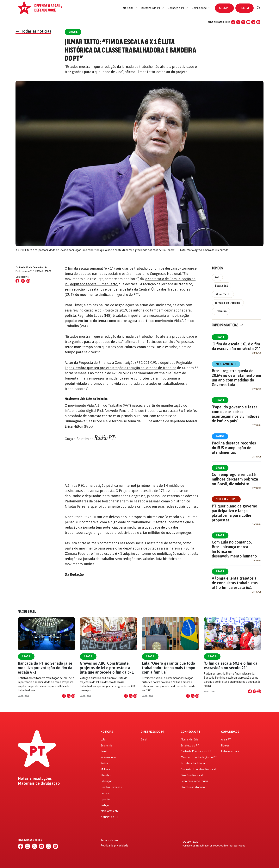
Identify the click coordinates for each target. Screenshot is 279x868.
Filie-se (245, 8)
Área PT (224, 8)
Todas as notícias (33, 31)
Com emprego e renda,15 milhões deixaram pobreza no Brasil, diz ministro (235, 479)
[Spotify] (258, 22)
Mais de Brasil (27, 612)
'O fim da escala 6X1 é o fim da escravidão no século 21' (236, 346)
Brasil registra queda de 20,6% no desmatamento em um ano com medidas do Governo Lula (236, 378)
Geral (144, 739)
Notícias (107, 732)
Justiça (105, 805)
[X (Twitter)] (243, 22)
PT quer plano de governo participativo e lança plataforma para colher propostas (235, 513)
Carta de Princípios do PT (196, 751)
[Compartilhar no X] (69, 696)
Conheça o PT (191, 732)
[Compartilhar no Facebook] (17, 281)
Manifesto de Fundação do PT (199, 757)
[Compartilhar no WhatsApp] (28, 281)
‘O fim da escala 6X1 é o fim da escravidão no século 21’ (231, 665)
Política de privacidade (114, 846)
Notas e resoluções (35, 778)
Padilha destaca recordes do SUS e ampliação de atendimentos (234, 448)
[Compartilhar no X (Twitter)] (23, 281)
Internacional (108, 757)
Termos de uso (109, 840)
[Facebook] (233, 22)
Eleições (106, 775)
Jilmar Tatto (223, 294)
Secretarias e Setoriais (194, 781)
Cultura (105, 793)
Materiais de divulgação (39, 783)
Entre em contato (232, 751)
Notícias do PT (226, 499)
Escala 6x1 (222, 286)
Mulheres (106, 769)
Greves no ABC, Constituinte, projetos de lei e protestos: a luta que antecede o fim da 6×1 (107, 668)
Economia (106, 745)
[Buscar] (259, 8)
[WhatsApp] (253, 22)
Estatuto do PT (190, 745)
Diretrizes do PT (153, 732)
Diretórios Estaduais (193, 787)
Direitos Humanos (111, 787)
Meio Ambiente (226, 364)
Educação (106, 781)
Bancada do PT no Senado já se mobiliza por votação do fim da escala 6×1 (45, 668)
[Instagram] (238, 22)
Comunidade (230, 732)
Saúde (220, 436)
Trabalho (221, 311)
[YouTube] (248, 22)
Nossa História (189, 739)
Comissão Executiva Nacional (198, 769)
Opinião (105, 799)
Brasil (220, 337)
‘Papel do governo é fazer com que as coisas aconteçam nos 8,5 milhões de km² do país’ (236, 414)
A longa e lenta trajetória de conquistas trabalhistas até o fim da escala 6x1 (235, 583)
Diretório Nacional (192, 775)
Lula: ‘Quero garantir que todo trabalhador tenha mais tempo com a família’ (169, 668)
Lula (103, 739)
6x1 (217, 277)
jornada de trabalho (228, 303)
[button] (130, 8)
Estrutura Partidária (193, 763)
